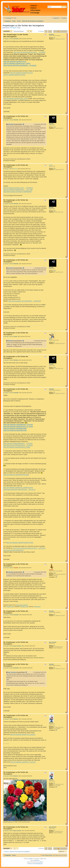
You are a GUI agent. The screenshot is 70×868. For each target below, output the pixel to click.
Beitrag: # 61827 (8, 169)
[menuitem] (14, 18)
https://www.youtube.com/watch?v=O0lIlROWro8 (17, 192)
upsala (51, 339)
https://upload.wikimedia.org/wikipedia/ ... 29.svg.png (20, 65)
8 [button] (62, 31)
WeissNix (51, 124)
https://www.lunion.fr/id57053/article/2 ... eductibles (18, 445)
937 (54, 726)
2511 (54, 168)
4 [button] (54, 31)
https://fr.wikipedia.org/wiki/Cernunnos (14, 75)
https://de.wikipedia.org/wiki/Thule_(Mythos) (23, 734)
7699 (54, 573)
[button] (46, 31)
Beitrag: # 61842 (8, 568)
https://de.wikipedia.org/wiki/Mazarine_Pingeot (17, 447)
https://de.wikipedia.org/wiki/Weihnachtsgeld (16, 475)
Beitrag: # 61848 (8, 615)
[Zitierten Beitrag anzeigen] (24, 124)
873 (54, 646)
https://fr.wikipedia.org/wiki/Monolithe (15, 428)
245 (54, 38)
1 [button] (51, 31)
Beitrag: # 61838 (8, 360)
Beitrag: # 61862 (8, 668)
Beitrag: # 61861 (8, 646)
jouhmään (51, 34)
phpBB (30, 859)
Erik (11, 28)
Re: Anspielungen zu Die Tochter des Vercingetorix (16, 36)
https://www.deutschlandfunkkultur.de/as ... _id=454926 (29, 52)
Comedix (51, 570)
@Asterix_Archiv (25, 607)
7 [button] (60, 31)
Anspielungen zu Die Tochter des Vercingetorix (23, 26)
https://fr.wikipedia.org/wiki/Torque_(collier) (17, 63)
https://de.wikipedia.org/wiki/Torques (15, 62)
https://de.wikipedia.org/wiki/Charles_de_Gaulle (18, 426)
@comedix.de (37, 607)
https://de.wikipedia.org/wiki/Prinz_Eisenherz (23, 762)
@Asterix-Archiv (10, 607)
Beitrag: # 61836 (8, 264)
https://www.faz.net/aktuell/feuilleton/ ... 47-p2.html (18, 443)
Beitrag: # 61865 (8, 776)
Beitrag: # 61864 (8, 719)
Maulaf (14, 28)
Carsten (19, 28)
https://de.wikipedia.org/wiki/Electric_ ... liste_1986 (18, 190)
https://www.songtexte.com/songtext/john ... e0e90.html (24, 301)
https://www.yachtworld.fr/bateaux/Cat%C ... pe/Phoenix (29, 548)
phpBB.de (41, 862)
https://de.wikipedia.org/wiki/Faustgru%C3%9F (20, 543)
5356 (54, 127)
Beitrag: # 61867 (8, 831)
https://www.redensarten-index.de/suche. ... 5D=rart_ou (19, 489)
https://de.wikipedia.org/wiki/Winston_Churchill (18, 425)
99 (54, 342)
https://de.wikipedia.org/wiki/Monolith (15, 430)
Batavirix (51, 723)
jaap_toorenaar (53, 642)
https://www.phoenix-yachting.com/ (13, 550)
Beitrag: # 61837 (8, 336)
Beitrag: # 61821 (8, 120)
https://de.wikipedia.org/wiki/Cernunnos (22, 73)
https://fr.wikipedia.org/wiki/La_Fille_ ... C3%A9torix (18, 188)
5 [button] (56, 31)
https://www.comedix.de (22, 605)
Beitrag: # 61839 (8, 393)
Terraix (51, 165)
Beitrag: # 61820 (8, 39)
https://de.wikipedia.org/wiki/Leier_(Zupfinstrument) (18, 488)
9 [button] (64, 31)
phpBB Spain (37, 860)
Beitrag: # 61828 (8, 204)
